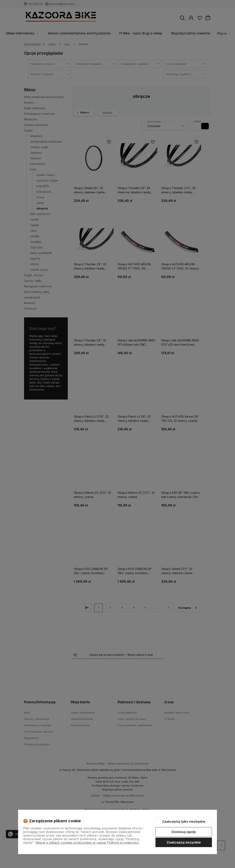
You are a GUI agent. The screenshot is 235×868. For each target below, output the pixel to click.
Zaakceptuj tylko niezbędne (184, 821)
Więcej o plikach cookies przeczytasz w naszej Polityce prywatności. (87, 843)
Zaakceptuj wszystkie (184, 842)
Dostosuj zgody (184, 832)
